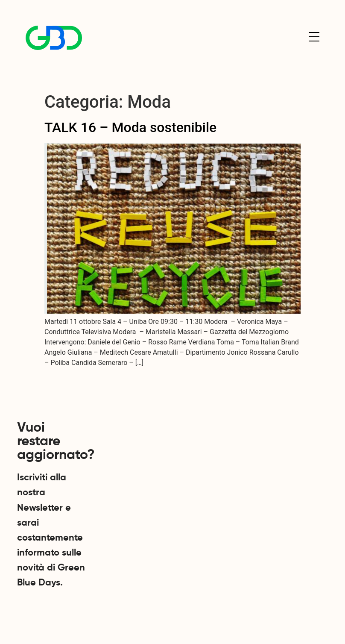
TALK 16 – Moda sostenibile (130, 127)
